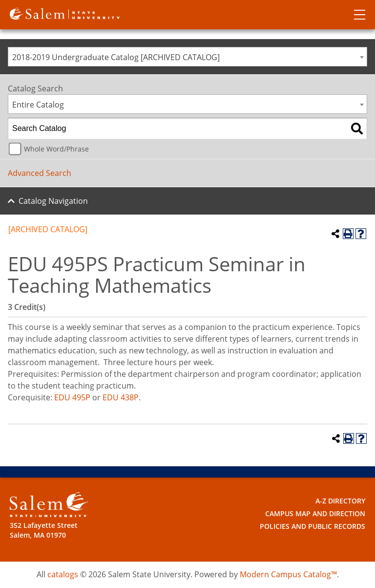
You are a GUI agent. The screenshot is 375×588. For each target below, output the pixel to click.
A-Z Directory (340, 501)
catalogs (63, 574)
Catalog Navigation (53, 201)
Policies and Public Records (312, 526)
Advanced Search (40, 173)
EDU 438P (121, 397)
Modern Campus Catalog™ (288, 574)
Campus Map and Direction (315, 513)
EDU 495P (72, 397)
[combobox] (187, 57)
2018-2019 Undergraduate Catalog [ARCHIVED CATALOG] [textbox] (116, 57)
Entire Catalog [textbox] (38, 105)
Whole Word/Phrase (56, 149)
